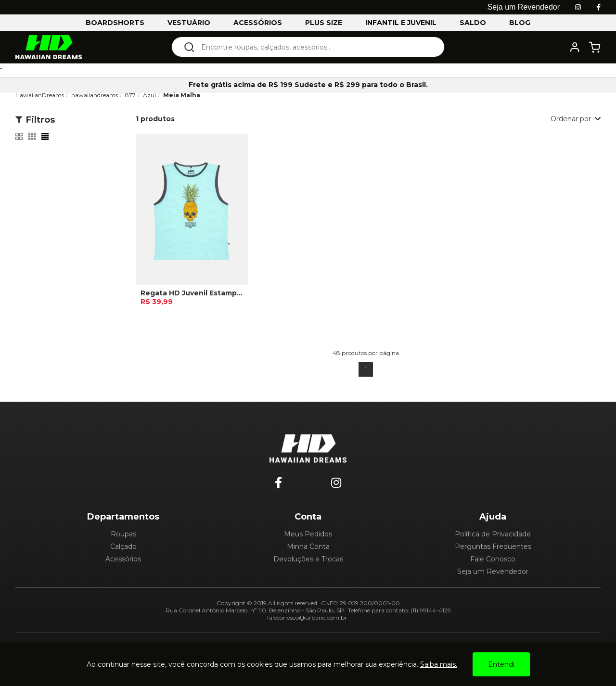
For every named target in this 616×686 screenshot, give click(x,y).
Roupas (123, 534)
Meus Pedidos (308, 534)
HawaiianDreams (40, 95)
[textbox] (314, 47)
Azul (149, 95)
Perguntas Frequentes (493, 546)
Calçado (123, 546)
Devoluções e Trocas (308, 559)
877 (130, 95)
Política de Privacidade (493, 534)
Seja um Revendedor (493, 572)
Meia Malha (182, 95)
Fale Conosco (493, 559)
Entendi (501, 664)
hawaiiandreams (95, 95)
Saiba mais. (439, 664)
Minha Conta (308, 546)
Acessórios (123, 559)
